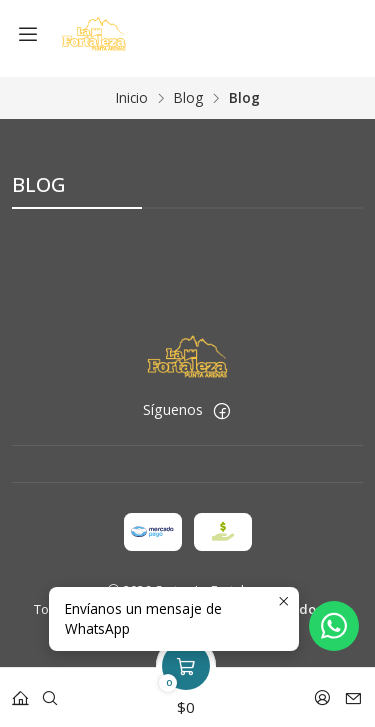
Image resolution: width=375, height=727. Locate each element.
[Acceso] (322, 691)
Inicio (132, 91)
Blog (188, 91)
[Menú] (28, 35)
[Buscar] (50, 691)
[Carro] (186, 691)
